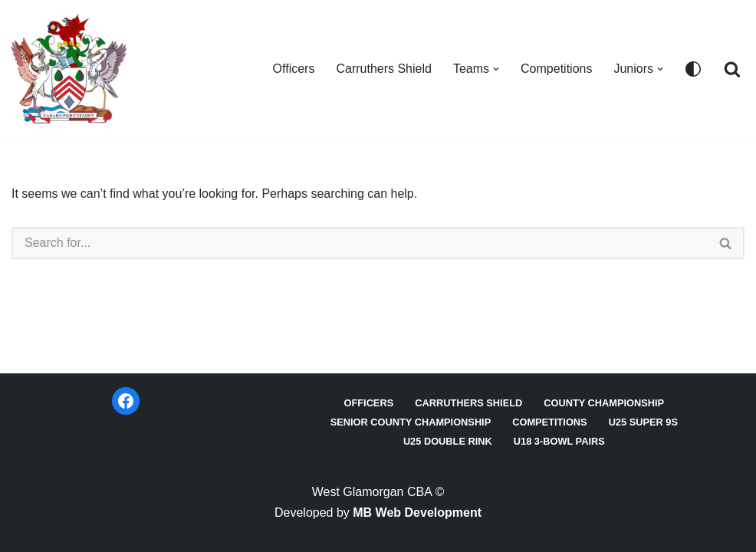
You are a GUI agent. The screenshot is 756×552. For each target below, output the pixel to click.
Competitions (556, 69)
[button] (496, 69)
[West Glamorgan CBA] (69, 69)
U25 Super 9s (643, 422)
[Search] (732, 69)
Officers (294, 69)
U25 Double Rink (448, 441)
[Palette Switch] (693, 69)
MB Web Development (417, 513)
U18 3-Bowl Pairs (559, 441)
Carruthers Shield (384, 69)
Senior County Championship (411, 422)
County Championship (604, 403)
